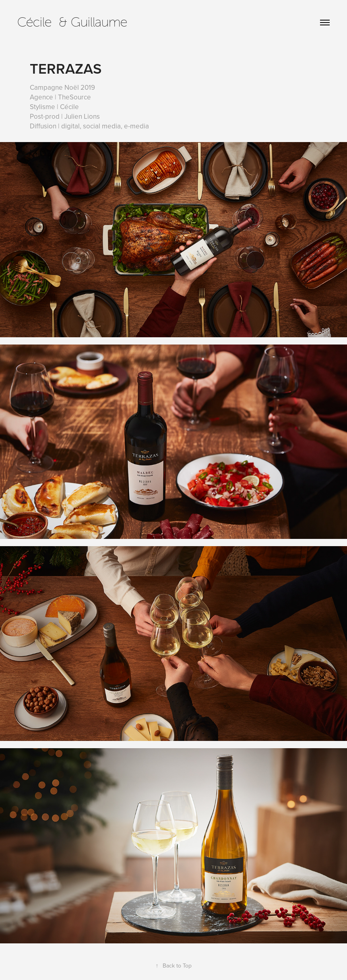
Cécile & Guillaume (72, 22)
